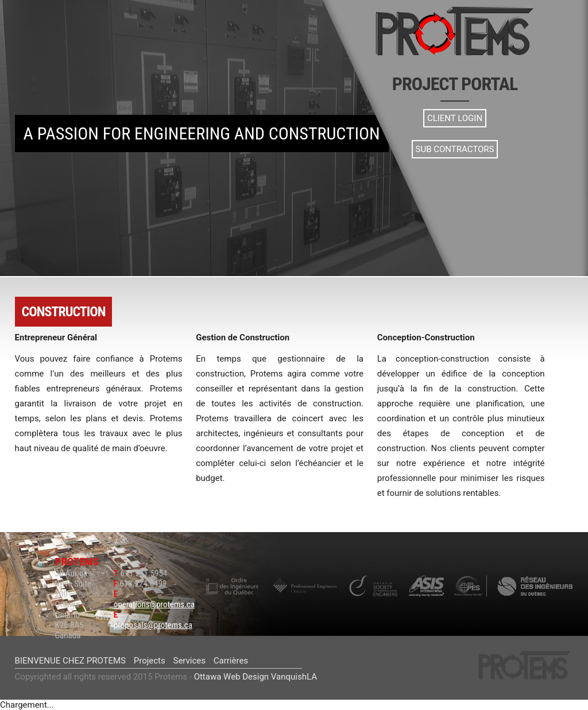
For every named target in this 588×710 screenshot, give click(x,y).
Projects (150, 661)
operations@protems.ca (154, 604)
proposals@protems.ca (153, 625)
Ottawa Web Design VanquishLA (256, 677)
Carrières (231, 661)
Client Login (455, 118)
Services (189, 661)
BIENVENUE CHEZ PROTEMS (70, 661)
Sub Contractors (455, 149)
